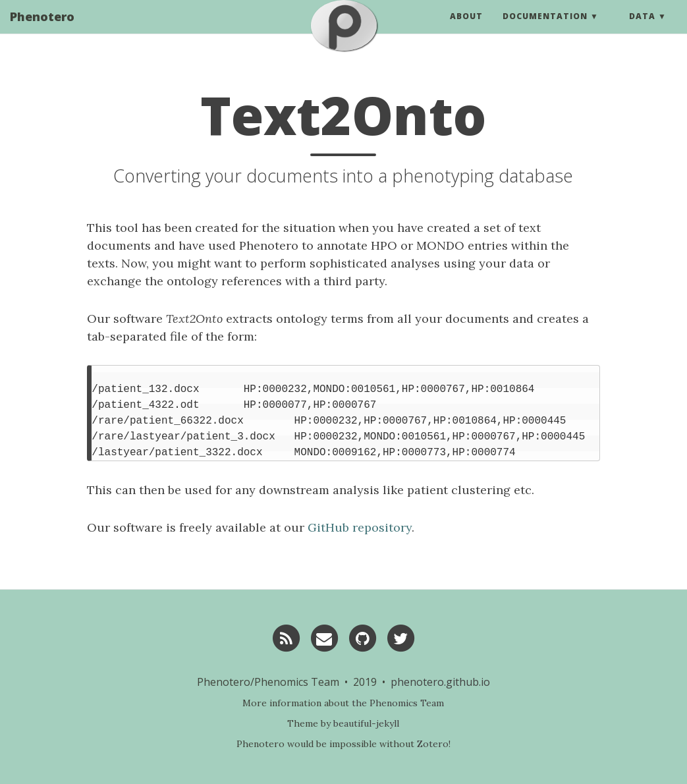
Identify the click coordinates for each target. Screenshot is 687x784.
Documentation (545, 29)
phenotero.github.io (440, 682)
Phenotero (42, 30)
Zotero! (434, 744)
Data (642, 29)
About (466, 29)
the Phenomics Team (398, 703)
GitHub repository (360, 527)
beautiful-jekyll (366, 723)
